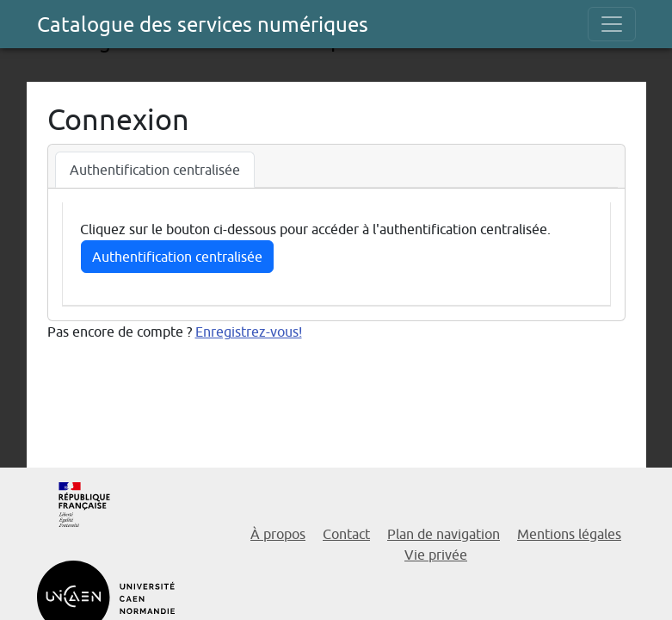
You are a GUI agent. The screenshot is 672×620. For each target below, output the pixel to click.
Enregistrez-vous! (249, 332)
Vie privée (436, 555)
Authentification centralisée (177, 257)
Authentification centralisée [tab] (155, 170)
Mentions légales (569, 534)
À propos (278, 534)
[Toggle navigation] (612, 24)
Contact (346, 534)
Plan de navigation (444, 534)
